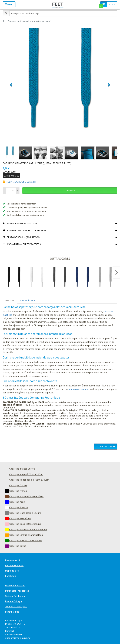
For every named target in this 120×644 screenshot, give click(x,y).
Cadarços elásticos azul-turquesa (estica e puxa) (29, 21)
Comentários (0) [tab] (28, 300)
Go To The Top (106, 447)
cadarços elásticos (79, 389)
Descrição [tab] (10, 300)
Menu (9, 4)
